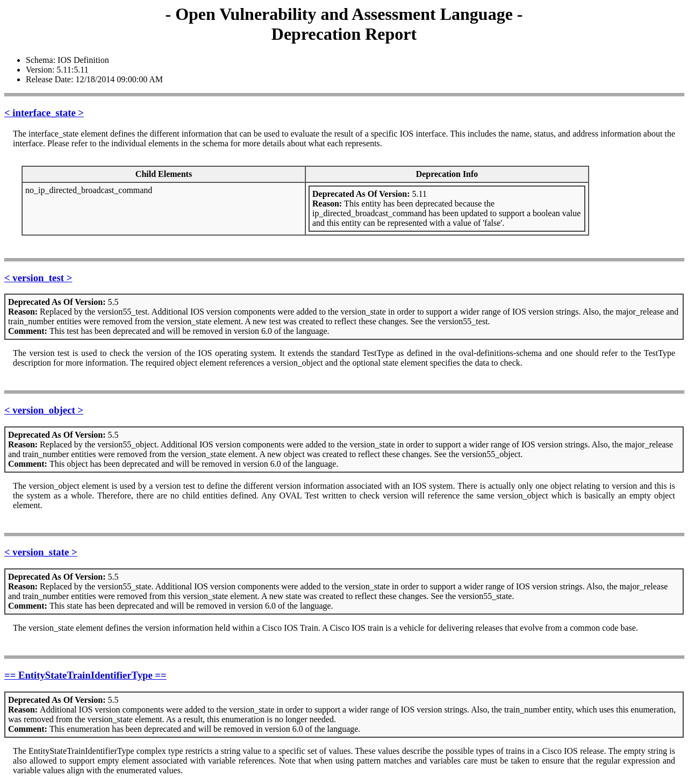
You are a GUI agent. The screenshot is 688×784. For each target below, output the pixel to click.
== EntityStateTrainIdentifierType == (85, 675)
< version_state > (41, 552)
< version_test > (38, 278)
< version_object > (44, 410)
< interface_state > (44, 113)
